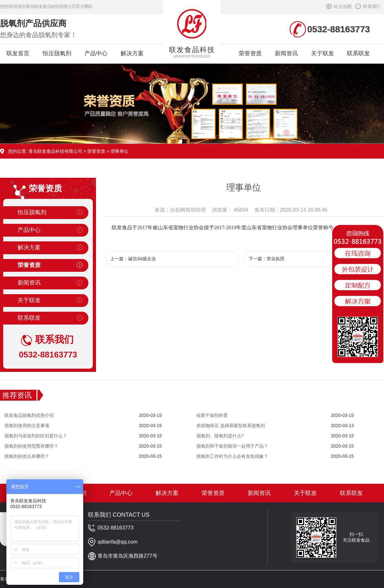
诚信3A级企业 (142, 259)
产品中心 (96, 53)
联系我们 (372, 6)
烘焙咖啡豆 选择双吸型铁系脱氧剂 (231, 426)
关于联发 (323, 53)
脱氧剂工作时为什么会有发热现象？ (232, 456)
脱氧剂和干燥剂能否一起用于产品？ (232, 446)
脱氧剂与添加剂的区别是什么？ (36, 436)
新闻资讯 (286, 53)
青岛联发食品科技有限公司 (55, 151)
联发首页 (18, 53)
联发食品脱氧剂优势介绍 (29, 415)
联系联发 (358, 53)
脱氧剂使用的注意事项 (27, 426)
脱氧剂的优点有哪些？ (27, 456)
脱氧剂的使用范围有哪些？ (31, 446)
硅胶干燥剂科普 (212, 415)
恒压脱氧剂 (57, 53)
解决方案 (132, 53)
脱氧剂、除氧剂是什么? (220, 436)
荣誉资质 (250, 53)
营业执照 (276, 259)
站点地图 (343, 6)
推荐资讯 (17, 395)
